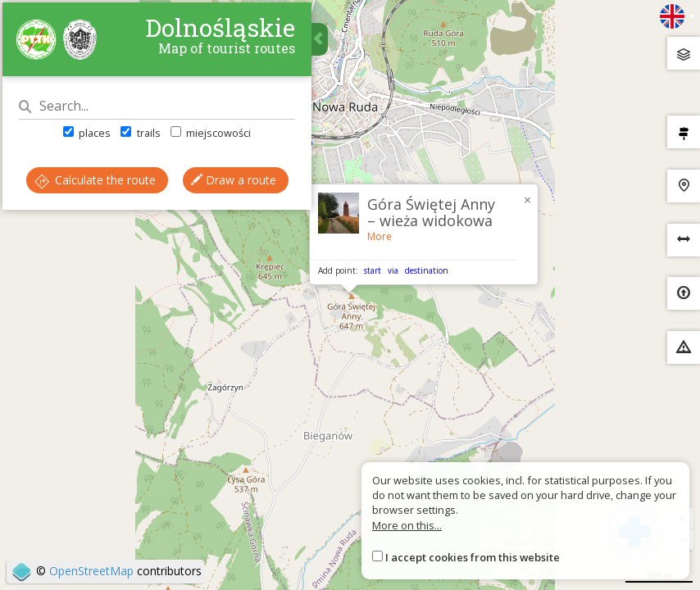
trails (143, 138)
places (90, 138)
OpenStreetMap (91, 571)
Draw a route (158, 235)
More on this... (407, 525)
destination (427, 270)
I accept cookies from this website (473, 557)
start (373, 270)
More (380, 236)
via (393, 270)
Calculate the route (158, 186)
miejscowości (213, 138)
